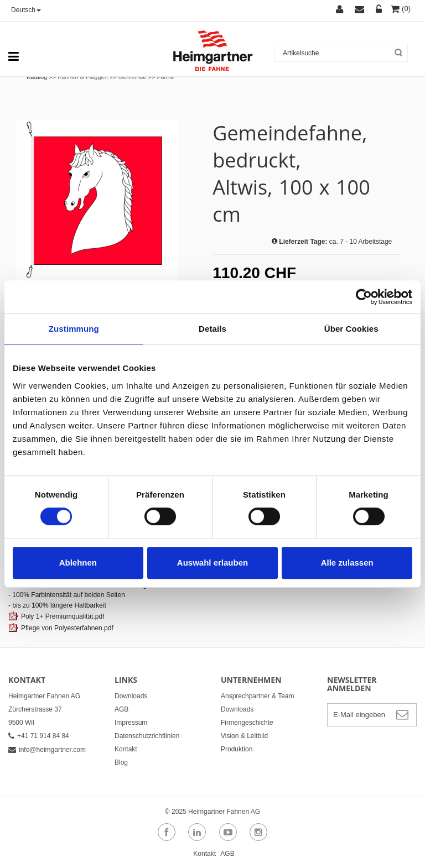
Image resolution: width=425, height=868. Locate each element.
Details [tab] (212, 329)
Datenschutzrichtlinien (147, 736)
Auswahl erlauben (212, 563)
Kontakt (126, 749)
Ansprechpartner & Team (258, 696)
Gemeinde (133, 77)
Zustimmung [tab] (74, 329)
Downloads (131, 696)
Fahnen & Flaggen (83, 77)
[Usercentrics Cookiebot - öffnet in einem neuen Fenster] (364, 297)
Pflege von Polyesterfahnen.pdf (67, 628)
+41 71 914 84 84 (39, 736)
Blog (121, 762)
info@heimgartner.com (47, 750)
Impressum (131, 723)
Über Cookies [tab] (351, 329)
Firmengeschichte (247, 723)
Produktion (237, 749)
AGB (121, 709)
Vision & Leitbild (244, 736)
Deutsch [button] (26, 10)
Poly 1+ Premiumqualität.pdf (63, 616)
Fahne (166, 77)
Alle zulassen (347, 563)
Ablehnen (78, 563)
